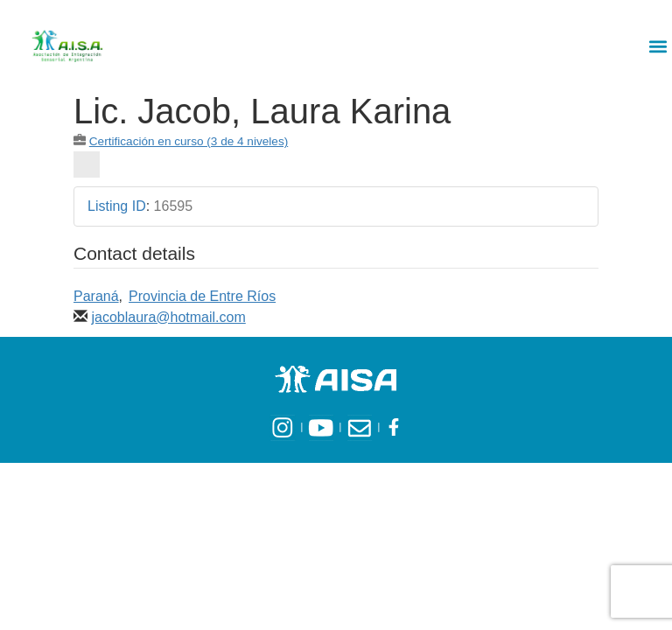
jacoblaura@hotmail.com (168, 317)
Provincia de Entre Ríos (202, 296)
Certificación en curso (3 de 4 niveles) (189, 141)
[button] (658, 46)
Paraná (96, 296)
